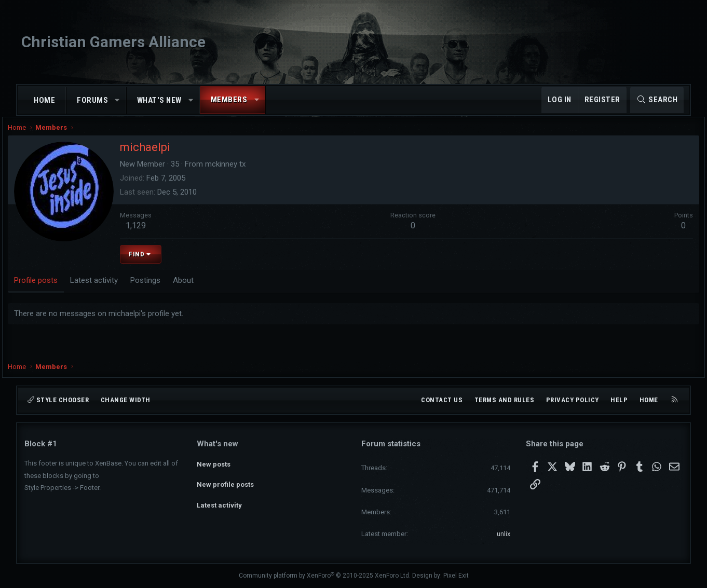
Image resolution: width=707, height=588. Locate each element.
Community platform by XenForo (325, 576)
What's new (159, 100)
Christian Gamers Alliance (113, 42)
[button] (118, 100)
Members (229, 100)
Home (44, 100)
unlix (504, 534)
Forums (92, 100)
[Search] (657, 100)
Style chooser (58, 400)
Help (619, 400)
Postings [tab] (162, 289)
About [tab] (200, 289)
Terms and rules (505, 400)
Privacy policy (573, 400)
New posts (214, 462)
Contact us (442, 400)
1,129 (152, 235)
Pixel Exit (456, 576)
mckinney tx (242, 173)
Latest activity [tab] (111, 289)
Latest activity (219, 500)
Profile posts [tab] (52, 289)
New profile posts (225, 481)
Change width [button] (126, 400)
